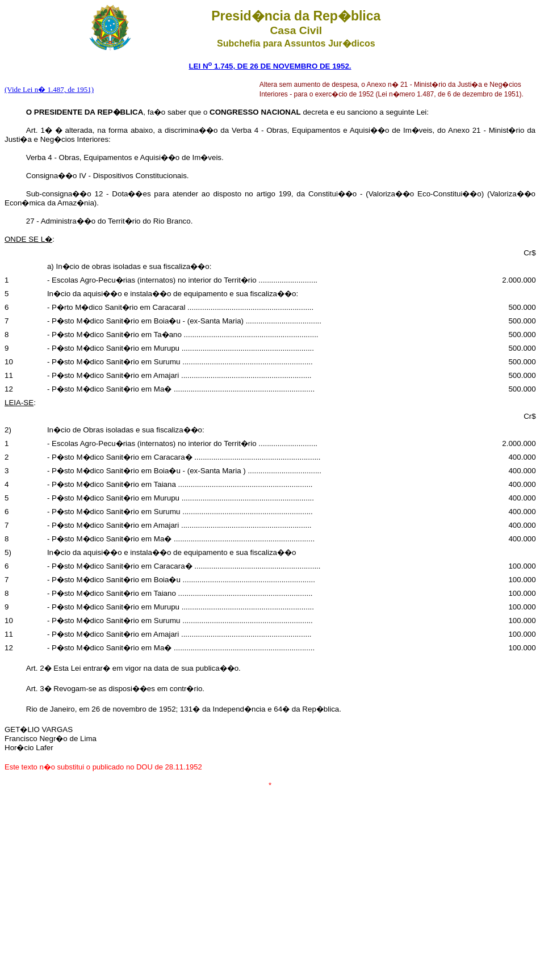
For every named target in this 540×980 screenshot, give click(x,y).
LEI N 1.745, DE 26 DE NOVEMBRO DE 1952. (270, 66)
